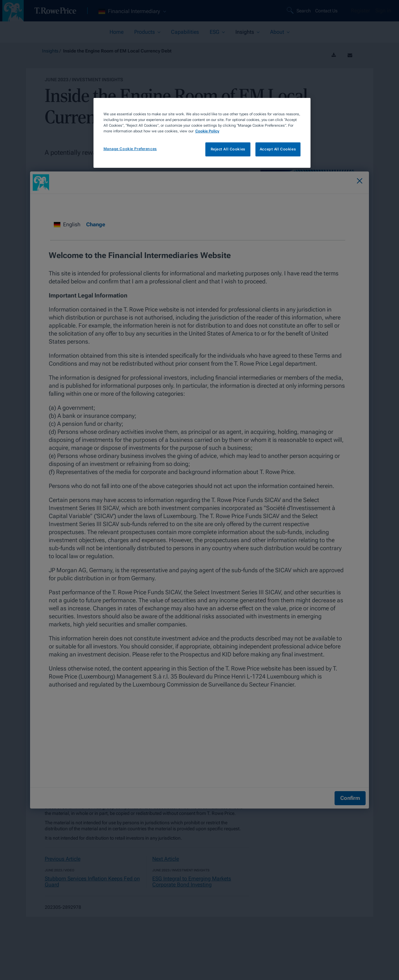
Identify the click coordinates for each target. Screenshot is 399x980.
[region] (202, 133)
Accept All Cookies (278, 149)
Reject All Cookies (228, 149)
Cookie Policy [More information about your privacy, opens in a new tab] (207, 131)
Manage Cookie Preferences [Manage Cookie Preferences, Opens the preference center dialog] (130, 149)
